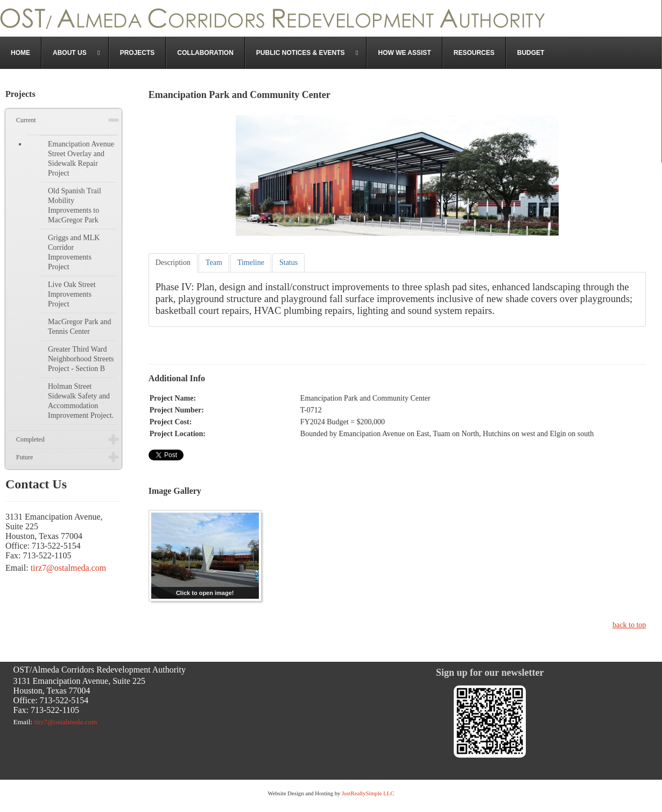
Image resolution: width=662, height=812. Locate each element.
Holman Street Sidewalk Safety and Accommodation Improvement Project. (81, 401)
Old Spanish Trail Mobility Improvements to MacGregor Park (75, 205)
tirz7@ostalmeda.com (68, 568)
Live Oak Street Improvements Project (72, 294)
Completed (30, 439)
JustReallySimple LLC (367, 793)
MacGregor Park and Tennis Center (79, 327)
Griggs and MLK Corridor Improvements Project (74, 252)
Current (26, 120)
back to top (629, 625)
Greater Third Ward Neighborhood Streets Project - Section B (81, 359)
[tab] (173, 263)
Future (24, 457)
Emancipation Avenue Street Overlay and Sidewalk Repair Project (81, 159)
